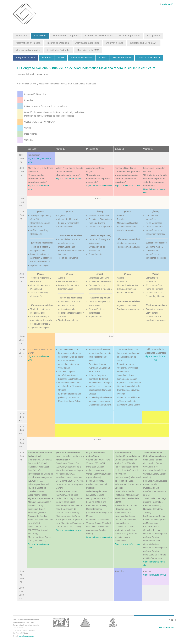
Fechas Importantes (130, 36)
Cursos (103, 58)
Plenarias (47, 58)
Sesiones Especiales (82, 58)
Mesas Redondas (122, 58)
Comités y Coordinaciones (99, 36)
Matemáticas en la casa (28, 43)
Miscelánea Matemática (28, 50)
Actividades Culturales (59, 50)
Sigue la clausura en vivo (155, 575)
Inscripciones (153, 36)
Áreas (61, 58)
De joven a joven (115, 43)
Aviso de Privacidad (166, 627)
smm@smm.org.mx (26, 636)
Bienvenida (22, 36)
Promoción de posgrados (66, 36)
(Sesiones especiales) (42, 243)
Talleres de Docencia (58, 43)
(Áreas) (41, 212)
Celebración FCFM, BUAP (144, 43)
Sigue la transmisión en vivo (69, 179)
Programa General (26, 58)
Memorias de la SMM (88, 50)
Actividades (40, 36)
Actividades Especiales (87, 43)
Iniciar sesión (168, 4)
